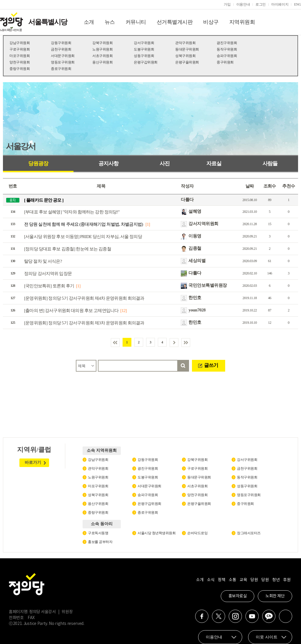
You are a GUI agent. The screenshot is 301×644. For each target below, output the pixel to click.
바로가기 (33, 462)
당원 (254, 580)
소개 (89, 22)
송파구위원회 (227, 56)
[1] (148, 224)
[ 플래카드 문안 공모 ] (44, 200)
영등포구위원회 (63, 62)
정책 (221, 580)
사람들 (270, 163)
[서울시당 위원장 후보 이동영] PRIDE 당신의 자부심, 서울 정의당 (83, 237)
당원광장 (38, 163)
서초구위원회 (102, 56)
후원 (287, 580)
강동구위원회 (61, 43)
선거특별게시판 (175, 22)
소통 (232, 580)
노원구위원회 (102, 49)
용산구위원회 (102, 62)
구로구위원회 (20, 49)
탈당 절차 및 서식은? (43, 261)
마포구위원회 (20, 56)
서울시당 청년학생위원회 (157, 533)
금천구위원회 (61, 49)
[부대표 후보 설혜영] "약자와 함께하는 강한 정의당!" (72, 212)
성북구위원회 (185, 56)
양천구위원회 (20, 62)
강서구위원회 (144, 43)
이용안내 (243, 4)
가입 (227, 4)
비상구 (211, 22)
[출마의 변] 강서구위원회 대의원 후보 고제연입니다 (71, 311)
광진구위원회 (227, 43)
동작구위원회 (227, 49)
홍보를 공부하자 (100, 542)
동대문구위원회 (187, 49)
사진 (165, 163)
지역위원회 (242, 22)
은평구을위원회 (187, 62)
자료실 (214, 163)
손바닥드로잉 (197, 533)
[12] (123, 311)
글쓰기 (211, 365)
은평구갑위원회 (146, 62)
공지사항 (108, 163)
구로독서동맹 (98, 533)
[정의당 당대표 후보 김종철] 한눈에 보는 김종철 (68, 249)
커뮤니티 (136, 22)
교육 (243, 580)
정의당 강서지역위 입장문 (48, 274)
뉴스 (110, 22)
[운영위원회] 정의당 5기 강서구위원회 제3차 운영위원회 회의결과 (84, 323)
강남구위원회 (20, 43)
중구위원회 (225, 62)
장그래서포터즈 (249, 533)
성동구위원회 (144, 56)
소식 (211, 580)
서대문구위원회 (63, 56)
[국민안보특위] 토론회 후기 (49, 286)
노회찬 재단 (275, 596)
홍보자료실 (238, 596)
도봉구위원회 (144, 49)
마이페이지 (280, 4)
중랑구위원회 (20, 69)
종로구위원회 (61, 69)
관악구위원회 (185, 43)
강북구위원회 (102, 43)
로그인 (261, 4)
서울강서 (21, 146)
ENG (297, 4)
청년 (276, 580)
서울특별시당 (48, 22)
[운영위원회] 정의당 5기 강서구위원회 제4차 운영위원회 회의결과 (84, 298)
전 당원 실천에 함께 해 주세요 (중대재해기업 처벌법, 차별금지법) (84, 224)
